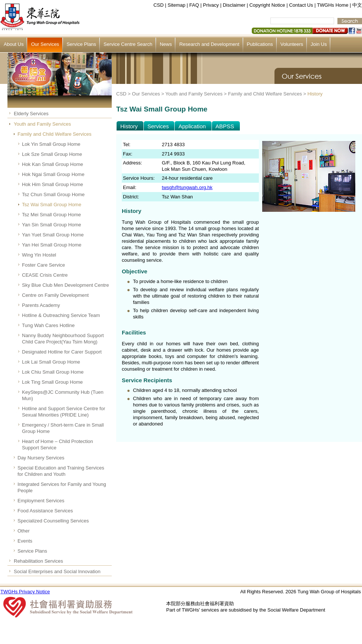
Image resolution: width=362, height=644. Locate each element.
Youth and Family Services (42, 124)
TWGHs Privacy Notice (25, 592)
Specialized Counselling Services (53, 521)
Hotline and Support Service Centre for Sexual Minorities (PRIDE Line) (63, 412)
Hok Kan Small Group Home (53, 164)
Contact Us (301, 5)
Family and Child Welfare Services (54, 134)
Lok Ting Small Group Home (52, 382)
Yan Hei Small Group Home (52, 245)
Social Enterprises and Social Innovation (57, 571)
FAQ (194, 5)
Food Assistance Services (45, 511)
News (166, 44)
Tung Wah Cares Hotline (48, 325)
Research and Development (209, 44)
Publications (260, 44)
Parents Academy (41, 305)
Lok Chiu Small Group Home (53, 372)
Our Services (45, 44)
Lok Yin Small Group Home (51, 144)
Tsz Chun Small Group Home (53, 194)
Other (24, 531)
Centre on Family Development (55, 295)
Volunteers (292, 44)
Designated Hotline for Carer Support (62, 352)
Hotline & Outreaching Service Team (61, 315)
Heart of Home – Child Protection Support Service (58, 444)
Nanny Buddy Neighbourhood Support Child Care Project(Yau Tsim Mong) (63, 339)
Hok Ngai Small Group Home (53, 174)
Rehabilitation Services (38, 561)
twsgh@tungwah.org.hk (187, 187)
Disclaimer (234, 5)
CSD (158, 5)
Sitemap (177, 5)
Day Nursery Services (41, 458)
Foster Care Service (44, 265)
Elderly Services (31, 114)
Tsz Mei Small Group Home (51, 215)
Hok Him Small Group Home (53, 184)
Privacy (211, 5)
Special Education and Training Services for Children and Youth (61, 471)
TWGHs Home (333, 5)
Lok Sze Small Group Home (52, 154)
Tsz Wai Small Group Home (52, 205)
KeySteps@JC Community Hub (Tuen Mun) (63, 395)
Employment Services (41, 501)
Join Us (319, 44)
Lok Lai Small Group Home (51, 362)
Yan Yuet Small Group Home (53, 235)
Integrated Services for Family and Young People (62, 487)
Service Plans (81, 44)
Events (25, 541)
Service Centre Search (128, 44)
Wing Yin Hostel (39, 255)
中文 (357, 5)
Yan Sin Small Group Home (52, 225)
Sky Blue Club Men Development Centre (65, 285)
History (315, 94)
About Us (14, 44)
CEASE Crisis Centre (45, 275)
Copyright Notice (267, 5)
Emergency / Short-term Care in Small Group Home (63, 428)
